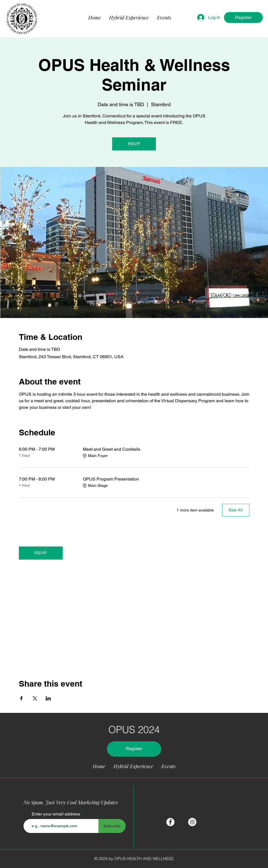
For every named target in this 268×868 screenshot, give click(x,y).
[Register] (243, 18)
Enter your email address (56, 814)
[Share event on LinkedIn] (48, 698)
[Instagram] (192, 822)
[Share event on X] (35, 698)
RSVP (134, 144)
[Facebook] (170, 822)
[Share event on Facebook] (21, 698)
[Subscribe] (112, 826)
